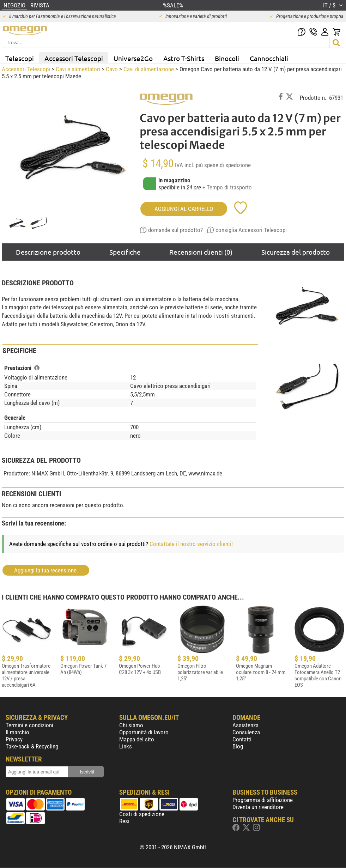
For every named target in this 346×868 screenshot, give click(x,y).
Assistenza (245, 725)
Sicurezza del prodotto (296, 252)
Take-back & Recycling (32, 746)
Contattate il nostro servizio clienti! (191, 544)
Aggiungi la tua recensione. (46, 570)
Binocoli (227, 58)
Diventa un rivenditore (258, 807)
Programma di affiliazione (263, 800)
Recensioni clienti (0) (201, 252)
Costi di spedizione (142, 814)
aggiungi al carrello (184, 209)
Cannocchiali (269, 58)
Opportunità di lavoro (144, 732)
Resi (124, 821)
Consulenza (246, 732)
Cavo (112, 69)
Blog (238, 746)
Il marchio (17, 732)
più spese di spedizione (223, 165)
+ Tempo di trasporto (227, 187)
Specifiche (125, 252)
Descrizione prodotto (48, 252)
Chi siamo (131, 725)
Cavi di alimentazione (149, 69)
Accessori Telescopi (74, 58)
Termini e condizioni (29, 725)
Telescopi (20, 58)
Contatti (242, 739)
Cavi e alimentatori (78, 69)
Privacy (14, 739)
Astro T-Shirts (184, 58)
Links (126, 746)
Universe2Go (133, 58)
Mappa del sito (137, 739)
